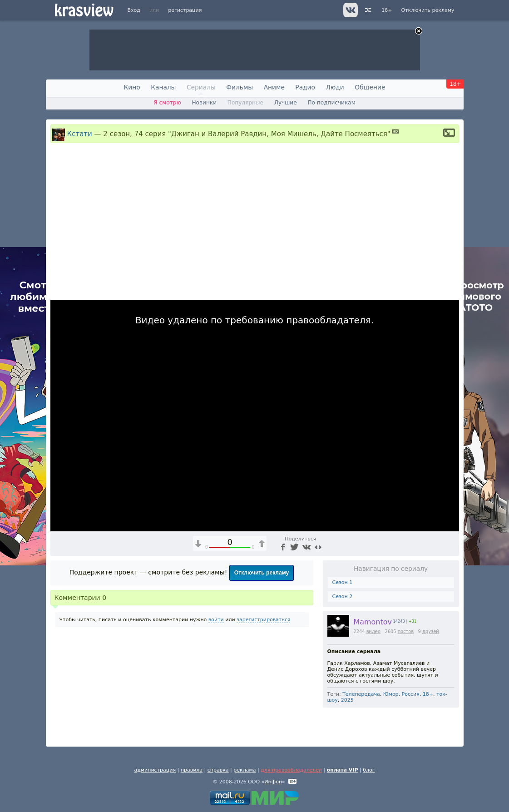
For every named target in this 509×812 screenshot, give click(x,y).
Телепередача (361, 694)
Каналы (163, 87)
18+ (387, 10)
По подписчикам (331, 103)
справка (218, 770)
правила (192, 770)
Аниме (274, 87)
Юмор (391, 694)
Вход (134, 10)
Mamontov (373, 622)
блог (369, 770)
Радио (305, 87)
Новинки (204, 103)
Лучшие (286, 103)
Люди (335, 87)
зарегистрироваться (263, 620)
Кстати (80, 134)
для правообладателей (291, 770)
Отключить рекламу (427, 10)
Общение (370, 87)
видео (373, 631)
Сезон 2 (343, 597)
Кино (132, 87)
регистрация (185, 10)
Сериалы (201, 87)
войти (216, 620)
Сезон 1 (343, 582)
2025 (347, 700)
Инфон (273, 782)
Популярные (245, 103)
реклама (245, 770)
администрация (155, 770)
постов (406, 631)
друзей (431, 631)
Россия (411, 694)
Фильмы (240, 87)
